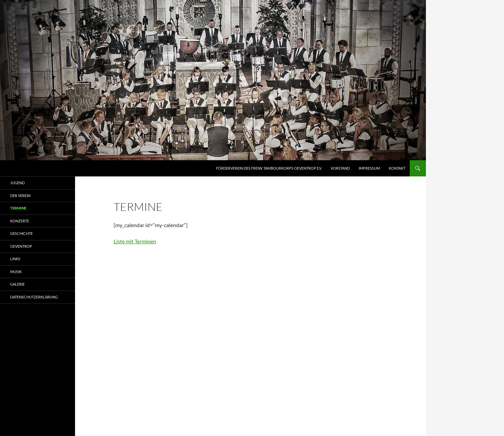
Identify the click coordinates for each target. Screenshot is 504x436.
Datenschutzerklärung (34, 297)
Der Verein (20, 196)
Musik (16, 272)
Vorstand (340, 168)
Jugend (17, 183)
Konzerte (20, 221)
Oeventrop (21, 246)
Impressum (369, 168)
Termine (18, 208)
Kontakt (397, 168)
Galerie (17, 284)
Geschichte (21, 233)
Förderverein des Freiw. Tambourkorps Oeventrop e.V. (269, 168)
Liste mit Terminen (135, 241)
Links (15, 259)
